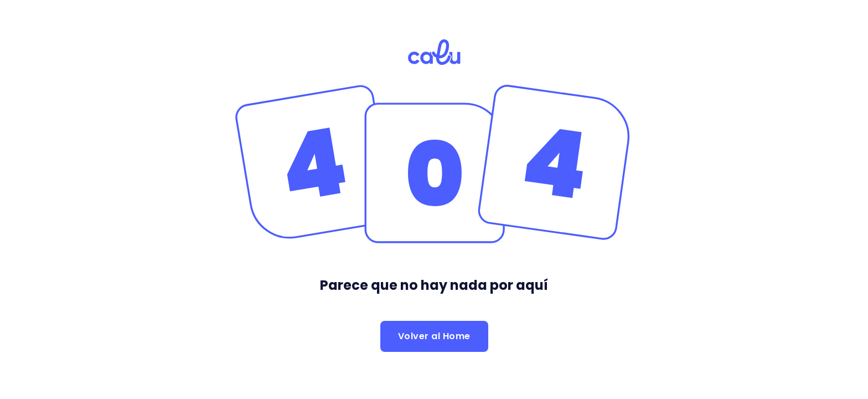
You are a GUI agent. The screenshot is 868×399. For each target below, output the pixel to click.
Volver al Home (434, 336)
